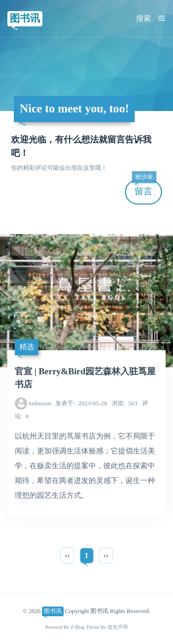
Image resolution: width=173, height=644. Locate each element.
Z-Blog (78, 627)
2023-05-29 (81, 403)
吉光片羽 (118, 627)
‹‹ (67, 555)
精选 (27, 347)
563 (125, 403)
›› (106, 555)
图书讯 (25, 18)
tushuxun (40, 403)
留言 (144, 188)
